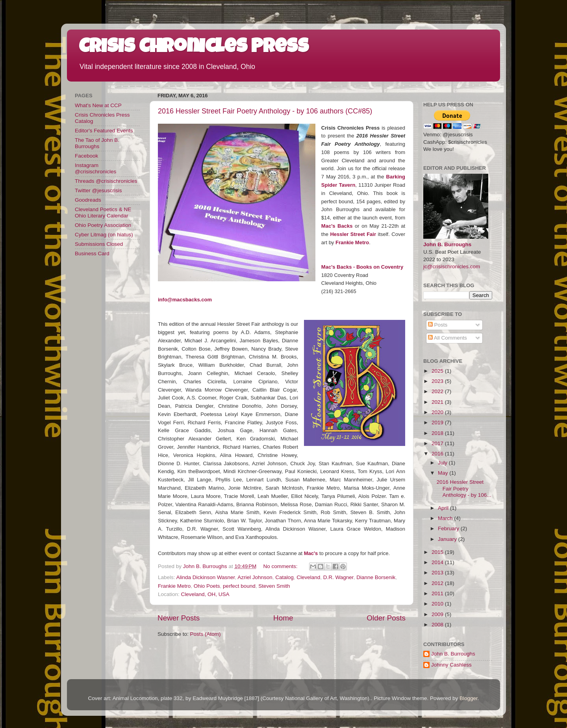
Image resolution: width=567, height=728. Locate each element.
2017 (438, 443)
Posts (438, 325)
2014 (438, 562)
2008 (438, 625)
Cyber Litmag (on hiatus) (104, 235)
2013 (438, 573)
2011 (438, 593)
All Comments (447, 338)
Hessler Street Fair (353, 234)
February (449, 528)
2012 (438, 583)
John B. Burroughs (447, 244)
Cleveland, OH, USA (205, 594)
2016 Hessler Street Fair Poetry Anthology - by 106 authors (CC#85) (265, 111)
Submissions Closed (99, 244)
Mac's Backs (337, 226)
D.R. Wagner (338, 577)
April (444, 508)
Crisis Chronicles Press (194, 48)
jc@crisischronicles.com (452, 266)
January (448, 539)
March (446, 518)
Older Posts (386, 618)
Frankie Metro (352, 242)
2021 (438, 402)
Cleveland (308, 577)
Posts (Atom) (206, 634)
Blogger (469, 698)
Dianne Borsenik (376, 577)
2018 (438, 433)
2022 (438, 391)
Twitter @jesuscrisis (98, 190)
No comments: (281, 566)
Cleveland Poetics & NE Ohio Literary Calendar (103, 213)
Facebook (86, 156)
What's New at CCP (98, 105)
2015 (438, 552)
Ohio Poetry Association (103, 225)
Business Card (92, 253)
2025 (438, 371)
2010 (438, 604)
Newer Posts (179, 618)
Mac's (311, 553)
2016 (438, 454)
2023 (438, 381)
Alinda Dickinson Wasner (206, 577)
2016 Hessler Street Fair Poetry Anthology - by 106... (464, 488)
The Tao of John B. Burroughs (97, 143)
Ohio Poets (207, 586)
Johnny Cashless (451, 665)
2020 (438, 412)
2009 (438, 614)
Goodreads (88, 200)
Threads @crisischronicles (106, 181)
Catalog (284, 577)
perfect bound (239, 586)
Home (283, 618)
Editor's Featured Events (104, 131)
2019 (438, 422)
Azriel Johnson (255, 577)
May (444, 473)
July (443, 463)
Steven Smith (274, 586)
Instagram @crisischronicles (95, 168)
